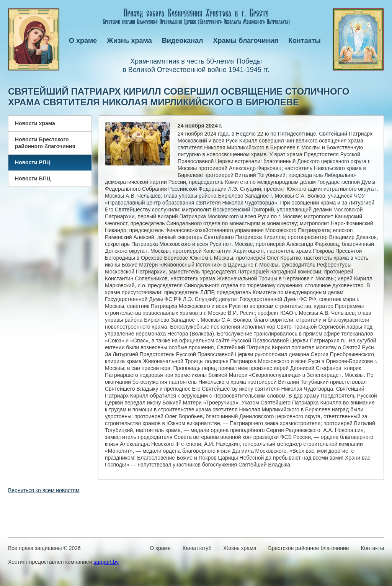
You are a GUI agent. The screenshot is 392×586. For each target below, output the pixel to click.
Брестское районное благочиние (309, 548)
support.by (106, 562)
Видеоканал (183, 41)
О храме (83, 41)
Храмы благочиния (246, 41)
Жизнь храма (129, 41)
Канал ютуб (197, 548)
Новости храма (35, 123)
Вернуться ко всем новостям (44, 490)
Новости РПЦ (33, 162)
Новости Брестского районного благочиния (45, 143)
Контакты (305, 41)
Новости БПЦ (33, 178)
